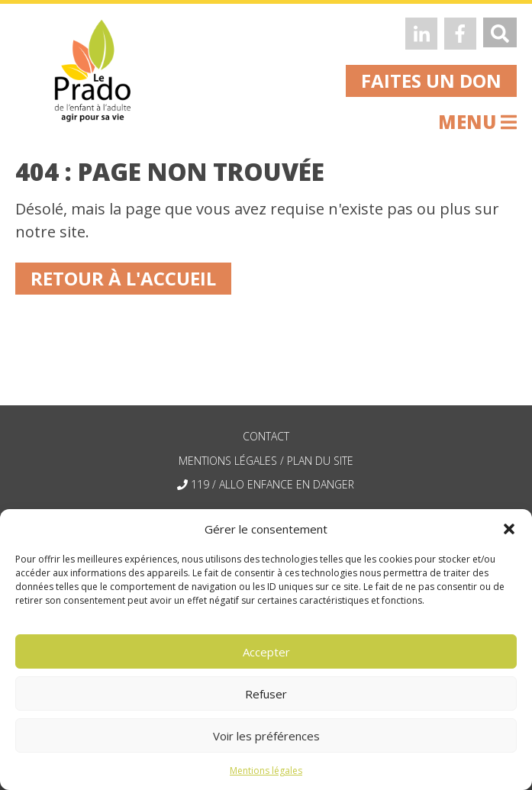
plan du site (320, 461)
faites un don (431, 81)
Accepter (266, 652)
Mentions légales (266, 771)
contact (266, 436)
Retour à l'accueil (123, 278)
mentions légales (228, 461)
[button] (509, 529)
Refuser (266, 694)
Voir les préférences (266, 736)
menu (477, 122)
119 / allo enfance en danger (272, 484)
